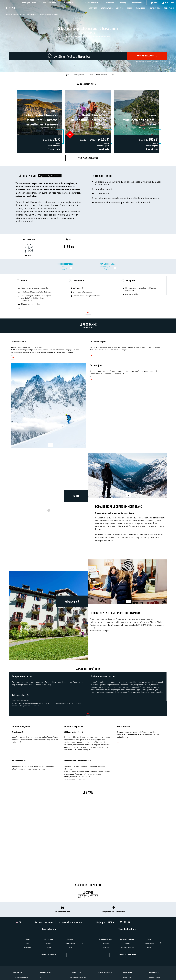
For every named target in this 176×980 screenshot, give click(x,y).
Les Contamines (149, 943)
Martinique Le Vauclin (127, 947)
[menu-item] (93, 8)
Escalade (49, 947)
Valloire (127, 943)
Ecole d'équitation (70, 943)
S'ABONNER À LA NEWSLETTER (71, 922)
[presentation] (82, 943)
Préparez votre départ (21, 977)
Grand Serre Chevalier (106, 939)
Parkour (70, 947)
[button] (49, 198)
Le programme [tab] (79, 75)
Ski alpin (27, 939)
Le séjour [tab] (66, 75)
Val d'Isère (106, 947)
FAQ (42, 977)
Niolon (149, 947)
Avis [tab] (112, 75)
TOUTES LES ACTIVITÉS (49, 955)
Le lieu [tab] (90, 75)
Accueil (8, 15)
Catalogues (127, 977)
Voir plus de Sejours (88, 158)
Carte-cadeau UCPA (105, 972)
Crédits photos (155, 977)
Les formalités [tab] (102, 75)
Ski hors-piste (32, 15)
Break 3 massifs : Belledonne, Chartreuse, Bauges (88, 89)
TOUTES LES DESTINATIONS (127, 955)
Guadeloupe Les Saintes (127, 939)
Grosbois (106, 943)
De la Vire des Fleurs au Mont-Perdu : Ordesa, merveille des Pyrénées (39, 90)
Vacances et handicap (78, 977)
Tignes (149, 939)
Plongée (49, 943)
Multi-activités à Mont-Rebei (137, 89)
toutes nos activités (19, 15)
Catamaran (70, 939)
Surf (27, 943)
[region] (88, 36)
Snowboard (27, 947)
